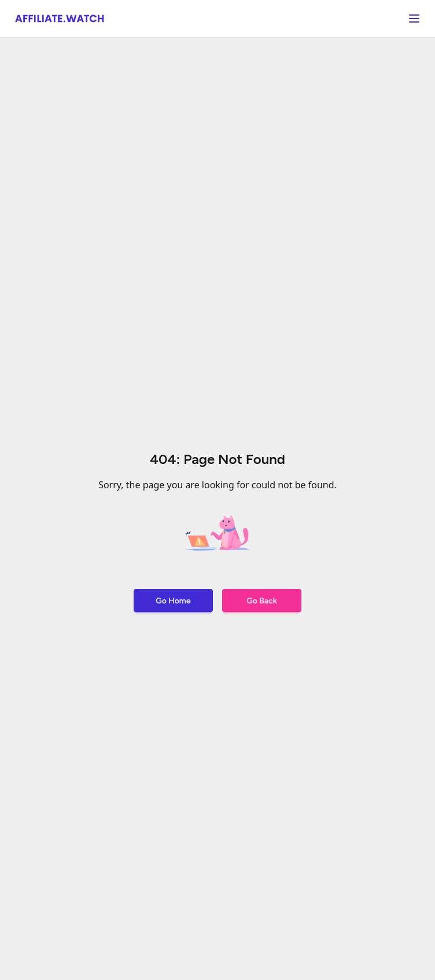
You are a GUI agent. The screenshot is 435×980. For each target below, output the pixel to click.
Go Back (262, 601)
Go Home (173, 601)
